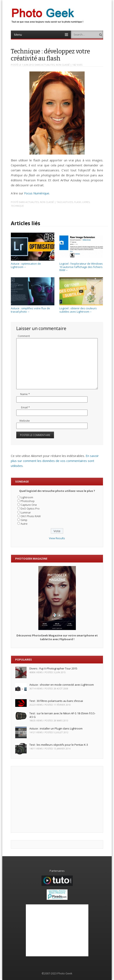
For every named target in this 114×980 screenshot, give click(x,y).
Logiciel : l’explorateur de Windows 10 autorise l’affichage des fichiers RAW (81, 265)
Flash (78, 202)
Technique (17, 206)
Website (25, 421)
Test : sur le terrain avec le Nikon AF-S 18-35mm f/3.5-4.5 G (62, 715)
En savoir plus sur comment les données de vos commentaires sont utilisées (55, 461)
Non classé (63, 65)
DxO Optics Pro (30, 508)
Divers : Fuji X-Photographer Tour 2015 (53, 668)
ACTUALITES (48, 65)
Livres (86, 202)
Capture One (29, 505)
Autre (24, 524)
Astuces (68, 202)
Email (25, 407)
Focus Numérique (37, 193)
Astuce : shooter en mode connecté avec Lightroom (62, 685)
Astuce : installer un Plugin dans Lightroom (56, 728)
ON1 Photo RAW (31, 516)
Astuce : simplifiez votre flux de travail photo (33, 308)
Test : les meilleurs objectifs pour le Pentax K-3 (59, 745)
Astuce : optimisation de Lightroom (33, 263)
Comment (24, 336)
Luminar (26, 512)
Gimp (24, 520)
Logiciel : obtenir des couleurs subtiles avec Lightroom (81, 308)
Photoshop (28, 501)
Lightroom (27, 497)
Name (25, 394)
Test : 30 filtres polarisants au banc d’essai (56, 701)
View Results (57, 538)
